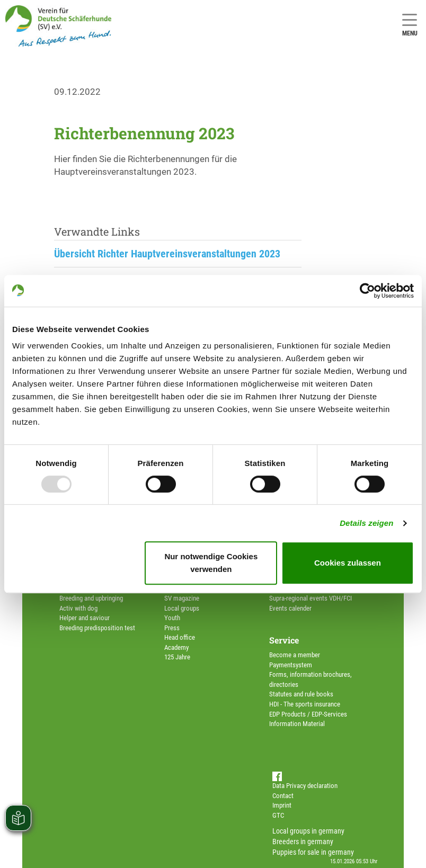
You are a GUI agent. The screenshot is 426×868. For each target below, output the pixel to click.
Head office (180, 637)
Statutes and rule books (301, 694)
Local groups (182, 608)
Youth (172, 618)
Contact (283, 796)
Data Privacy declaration (305, 786)
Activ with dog (78, 608)
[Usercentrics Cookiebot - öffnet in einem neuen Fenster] (367, 291)
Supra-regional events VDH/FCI (310, 598)
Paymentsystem (291, 665)
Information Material (297, 724)
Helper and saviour (85, 618)
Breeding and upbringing (91, 598)
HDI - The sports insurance (305, 704)
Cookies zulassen (348, 563)
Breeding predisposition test (97, 628)
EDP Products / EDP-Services (308, 714)
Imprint (282, 805)
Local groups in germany (308, 831)
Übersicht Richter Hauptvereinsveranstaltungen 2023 (167, 254)
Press (172, 628)
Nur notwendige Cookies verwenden (211, 563)
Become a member (295, 655)
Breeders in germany (303, 842)
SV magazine (182, 598)
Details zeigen (366, 523)
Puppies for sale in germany (313, 852)
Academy (176, 647)
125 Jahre (177, 657)
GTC (278, 815)
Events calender (290, 608)
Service (284, 640)
